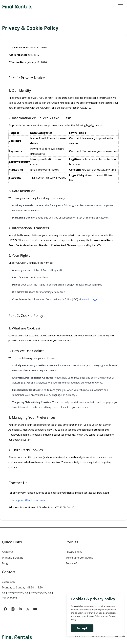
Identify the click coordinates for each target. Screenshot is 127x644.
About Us (8, 552)
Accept (82, 628)
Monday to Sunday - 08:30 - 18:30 (22, 587)
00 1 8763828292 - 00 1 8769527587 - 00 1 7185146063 (28, 596)
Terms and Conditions (79, 558)
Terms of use (98, 636)
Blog (5, 563)
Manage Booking (13, 558)
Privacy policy (74, 552)
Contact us (9, 582)
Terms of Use (74, 563)
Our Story (80, 636)
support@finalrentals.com (30, 500)
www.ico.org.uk (90, 299)
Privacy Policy (118, 636)
